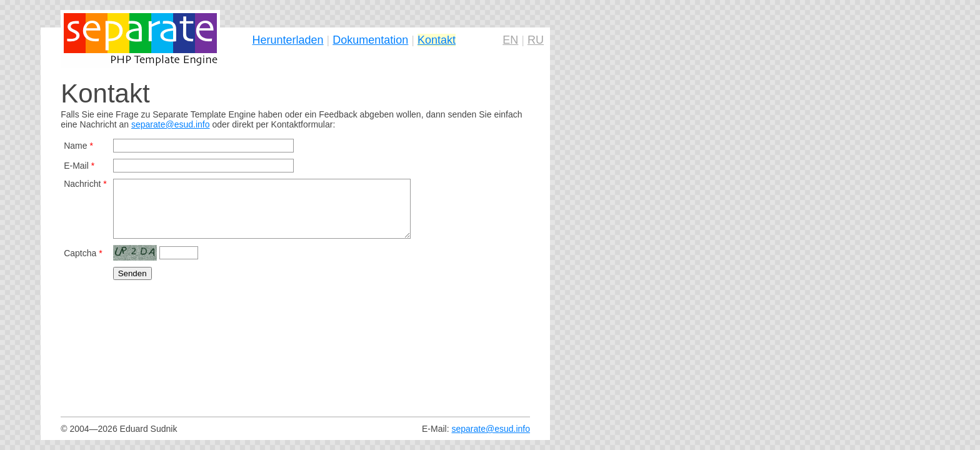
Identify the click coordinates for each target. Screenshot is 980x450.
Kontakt (437, 40)
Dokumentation (370, 40)
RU (536, 40)
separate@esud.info (171, 124)
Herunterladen (288, 40)
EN (510, 40)
